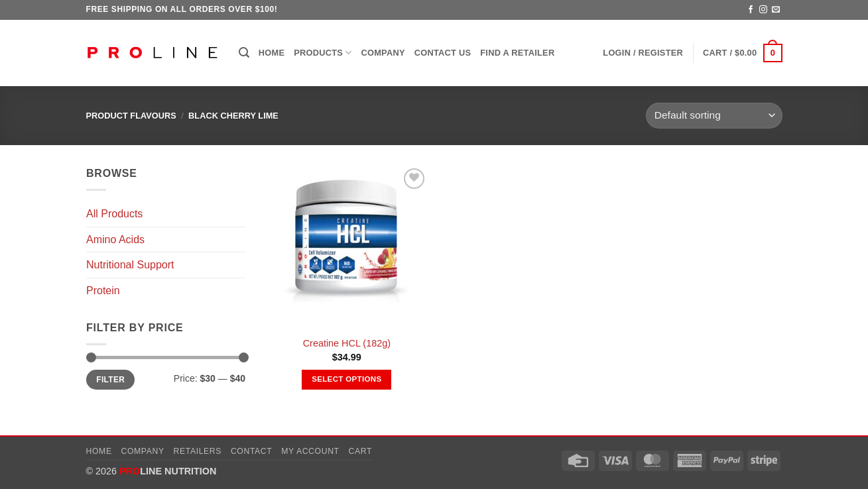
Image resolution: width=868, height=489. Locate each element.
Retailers (198, 451)
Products (323, 53)
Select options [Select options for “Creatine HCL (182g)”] (346, 379)
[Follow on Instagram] (763, 10)
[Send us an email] (776, 10)
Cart (360, 451)
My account (310, 451)
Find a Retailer (517, 53)
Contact (252, 451)
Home (272, 53)
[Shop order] (714, 116)
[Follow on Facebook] (751, 10)
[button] (244, 53)
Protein (103, 291)
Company (383, 53)
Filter (110, 380)
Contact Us (443, 53)
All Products (114, 214)
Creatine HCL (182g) (347, 343)
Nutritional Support (130, 265)
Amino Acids (115, 240)
